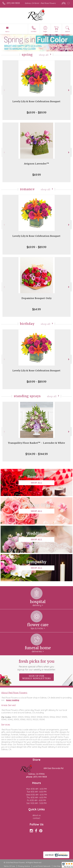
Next (69, 90)
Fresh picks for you (36, 665)
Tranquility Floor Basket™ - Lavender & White (37, 443)
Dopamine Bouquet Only (37, 298)
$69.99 (37, 175)
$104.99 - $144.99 (37, 454)
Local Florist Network (42, 866)
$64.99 (36, 309)
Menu (7, 31)
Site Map (57, 866)
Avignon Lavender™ (37, 164)
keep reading (13, 700)
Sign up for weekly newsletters (36, 677)
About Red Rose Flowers (14, 693)
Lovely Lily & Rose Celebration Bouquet (36, 101)
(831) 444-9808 (13, 3)
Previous (4, 90)
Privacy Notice (24, 866)
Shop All (44, 55)
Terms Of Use (9, 866)
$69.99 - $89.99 (36, 112)
